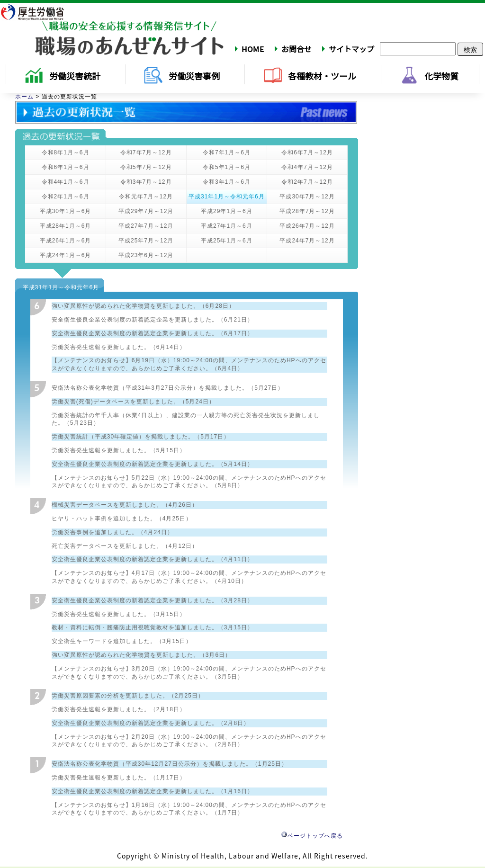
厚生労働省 (38, 12)
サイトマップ (351, 49)
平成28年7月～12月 (307, 211)
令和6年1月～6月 (66, 167)
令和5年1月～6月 (227, 167)
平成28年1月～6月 (66, 226)
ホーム (24, 97)
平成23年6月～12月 (146, 255)
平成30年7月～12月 (307, 197)
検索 (470, 49)
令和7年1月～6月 (227, 152)
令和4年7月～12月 (307, 167)
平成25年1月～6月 (227, 241)
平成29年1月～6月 (227, 211)
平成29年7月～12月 (146, 211)
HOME (253, 49)
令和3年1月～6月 (227, 182)
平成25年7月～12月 (146, 241)
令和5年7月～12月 (146, 167)
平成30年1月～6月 (66, 211)
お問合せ (296, 49)
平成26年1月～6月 (66, 241)
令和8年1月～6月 (66, 152)
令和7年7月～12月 (146, 152)
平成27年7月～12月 (146, 226)
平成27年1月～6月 (227, 226)
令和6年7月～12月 (307, 152)
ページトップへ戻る (312, 836)
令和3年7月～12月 (146, 182)
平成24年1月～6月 (66, 255)
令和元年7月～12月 (146, 197)
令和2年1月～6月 (66, 197)
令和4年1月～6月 (66, 182)
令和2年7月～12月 (307, 182)
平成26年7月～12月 (307, 226)
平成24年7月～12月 (307, 241)
